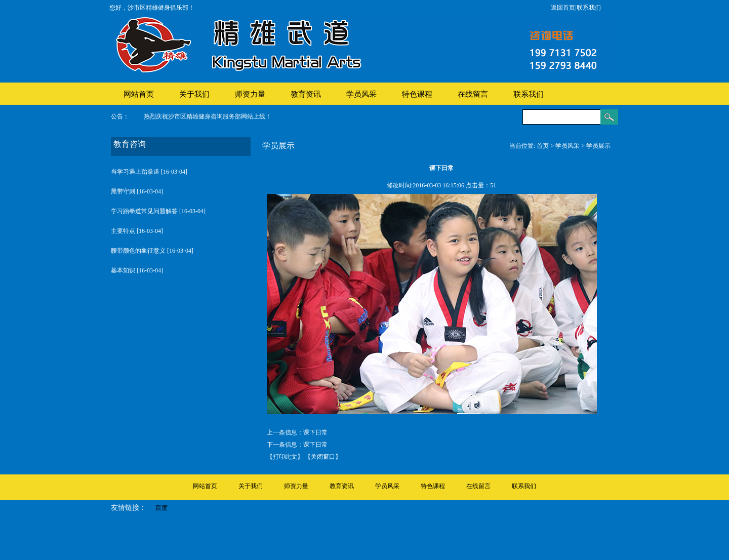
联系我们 (589, 8)
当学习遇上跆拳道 (135, 172)
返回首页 (563, 8)
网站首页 (139, 94)
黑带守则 (123, 191)
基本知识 (123, 270)
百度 (161, 508)
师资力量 (250, 94)
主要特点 (123, 231)
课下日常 (315, 432)
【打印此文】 (285, 457)
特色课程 (417, 94)
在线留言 (473, 94)
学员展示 (598, 146)
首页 (543, 146)
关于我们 (194, 94)
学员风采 (361, 94)
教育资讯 (306, 94)
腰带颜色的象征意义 (138, 251)
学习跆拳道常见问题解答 (144, 211)
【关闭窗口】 (323, 457)
